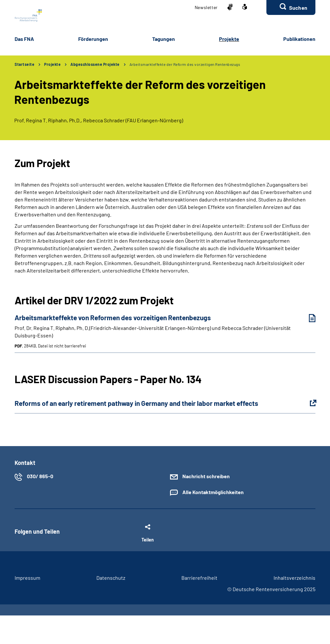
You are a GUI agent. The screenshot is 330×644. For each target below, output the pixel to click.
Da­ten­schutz (111, 578)
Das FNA (24, 39)
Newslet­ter (206, 7)
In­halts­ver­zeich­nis (294, 578)
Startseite (24, 64)
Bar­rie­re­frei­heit (199, 578)
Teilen (148, 540)
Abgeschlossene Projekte (95, 64)
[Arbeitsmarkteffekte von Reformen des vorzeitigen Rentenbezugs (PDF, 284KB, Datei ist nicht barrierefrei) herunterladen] (307, 318)
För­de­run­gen (93, 39)
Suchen (298, 8)
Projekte (52, 64)
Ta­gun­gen (164, 39)
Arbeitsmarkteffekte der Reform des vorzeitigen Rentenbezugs (185, 64)
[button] (291, 7)
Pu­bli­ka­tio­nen (299, 39)
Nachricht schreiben (206, 476)
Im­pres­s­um (27, 578)
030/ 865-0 (40, 476)
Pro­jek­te (229, 39)
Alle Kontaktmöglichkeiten (213, 492)
